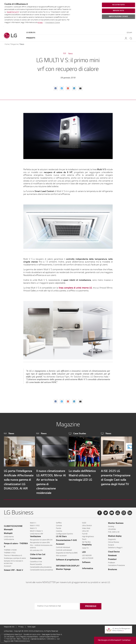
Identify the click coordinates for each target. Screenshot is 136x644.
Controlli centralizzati (64, 549)
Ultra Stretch (87, 525)
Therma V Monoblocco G (13, 555)
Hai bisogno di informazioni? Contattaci (114, 640)
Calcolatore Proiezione (116, 564)
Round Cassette (36, 563)
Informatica (88, 568)
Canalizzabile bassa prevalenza (42, 569)
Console (59, 525)
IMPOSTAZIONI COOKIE (118, 17)
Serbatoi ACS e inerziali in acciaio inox (13, 561)
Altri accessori (61, 555)
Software (86, 561)
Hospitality (87, 544)
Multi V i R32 (35, 525)
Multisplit (8, 532)
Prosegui (91, 605)
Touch (84, 538)
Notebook (112, 555)
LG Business (9, 630)
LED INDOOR (87, 555)
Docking (111, 526)
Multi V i (33, 522)
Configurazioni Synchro (64, 533)
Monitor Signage (63, 568)
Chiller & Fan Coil (38, 554)
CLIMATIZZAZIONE (13, 525)
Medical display (115, 535)
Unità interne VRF (37, 533)
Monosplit (8, 529)
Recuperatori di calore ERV (40, 542)
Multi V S (33, 527)
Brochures (113, 569)
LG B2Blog (31, 33)
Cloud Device (114, 551)
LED (84, 551)
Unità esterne (9, 538)
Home (7, 44)
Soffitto (59, 522)
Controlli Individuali (63, 546)
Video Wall (86, 527)
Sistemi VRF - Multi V (14, 569)
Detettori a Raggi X (115, 547)
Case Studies (80, 434)
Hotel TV (85, 547)
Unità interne (9, 536)
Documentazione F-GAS (66, 539)
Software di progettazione (68, 559)
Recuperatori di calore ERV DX (41, 539)
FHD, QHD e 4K (114, 531)
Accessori (8, 565)
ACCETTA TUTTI (13, 12)
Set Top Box (86, 541)
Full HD (85, 533)
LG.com (129, 33)
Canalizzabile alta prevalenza (41, 566)
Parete (59, 527)
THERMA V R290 (10, 549)
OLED (84, 522)
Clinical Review (114, 541)
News (22, 44)
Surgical (111, 544)
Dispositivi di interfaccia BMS (67, 552)
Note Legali (32, 626)
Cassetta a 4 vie (36, 561)
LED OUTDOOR (88, 557)
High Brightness (88, 536)
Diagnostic (112, 538)
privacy (40, 23)
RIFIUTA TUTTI (118, 11)
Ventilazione (35, 536)
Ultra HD (85, 530)
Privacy (21, 626)
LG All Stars (61, 536)
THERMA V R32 (10, 552)
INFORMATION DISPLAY (68, 565)
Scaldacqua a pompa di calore (15, 557)
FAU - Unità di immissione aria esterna (41, 546)
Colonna (59, 530)
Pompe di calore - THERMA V (16, 544)
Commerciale (36, 557)
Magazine (14, 44)
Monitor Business (116, 522)
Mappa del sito (9, 626)
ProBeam (112, 562)
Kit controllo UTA (36, 549)
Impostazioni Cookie (53, 23)
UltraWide (112, 528)
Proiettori (112, 558)
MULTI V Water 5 (36, 530)
